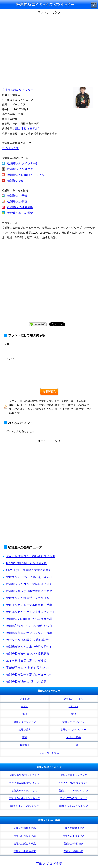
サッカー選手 (74, 745)
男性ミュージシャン (25, 722)
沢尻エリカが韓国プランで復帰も (28, 598)
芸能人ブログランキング (74, 775)
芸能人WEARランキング (74, 798)
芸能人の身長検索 (74, 851)
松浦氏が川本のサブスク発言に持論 (29, 633)
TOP (94, 5)
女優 (74, 714)
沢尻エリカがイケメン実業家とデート (31, 612)
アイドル (25, 699)
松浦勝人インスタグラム (23, 169)
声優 (25, 737)
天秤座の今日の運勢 (20, 213)
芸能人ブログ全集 (49, 864)
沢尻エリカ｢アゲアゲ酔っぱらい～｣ (29, 577)
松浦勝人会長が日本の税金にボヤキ (29, 591)
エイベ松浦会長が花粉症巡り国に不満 (31, 556)
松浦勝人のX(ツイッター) (18, 90)
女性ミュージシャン (74, 722)
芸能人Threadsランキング (25, 806)
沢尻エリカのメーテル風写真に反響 (29, 605)
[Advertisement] (49, 493)
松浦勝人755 (15, 181)
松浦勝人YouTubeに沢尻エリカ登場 (29, 619)
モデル (25, 706)
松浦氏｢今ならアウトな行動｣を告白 (29, 626)
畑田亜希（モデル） (28, 128)
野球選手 (25, 745)
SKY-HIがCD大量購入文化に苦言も (29, 570)
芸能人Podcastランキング (73, 806)
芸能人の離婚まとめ (74, 828)
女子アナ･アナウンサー (74, 730)
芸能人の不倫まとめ (74, 836)
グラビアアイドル (74, 699)
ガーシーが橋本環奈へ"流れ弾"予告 (29, 640)
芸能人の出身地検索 (25, 851)
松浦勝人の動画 (17, 201)
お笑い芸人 (25, 730)
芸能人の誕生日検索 (25, 844)
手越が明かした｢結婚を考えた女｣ (28, 668)
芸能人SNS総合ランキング (25, 775)
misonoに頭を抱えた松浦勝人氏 (27, 563)
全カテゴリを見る (49, 753)
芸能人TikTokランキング (25, 791)
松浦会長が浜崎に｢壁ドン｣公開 (26, 682)
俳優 (25, 714)
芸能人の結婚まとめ (25, 828)
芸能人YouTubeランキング (73, 791)
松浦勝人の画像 (17, 196)
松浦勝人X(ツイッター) (22, 163)
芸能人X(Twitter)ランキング (73, 783)
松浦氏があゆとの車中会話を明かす (29, 647)
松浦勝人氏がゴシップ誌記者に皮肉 (29, 584)
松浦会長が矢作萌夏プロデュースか (29, 675)
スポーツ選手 (74, 737)
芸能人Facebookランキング (25, 798)
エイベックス (10, 148)
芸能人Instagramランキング (25, 783)
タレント (74, 706)
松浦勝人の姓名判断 (20, 207)
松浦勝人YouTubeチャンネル (26, 175)
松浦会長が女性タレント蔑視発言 (28, 654)
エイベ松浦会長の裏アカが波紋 (26, 661)
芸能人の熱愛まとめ (25, 836)
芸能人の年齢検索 (74, 844)
